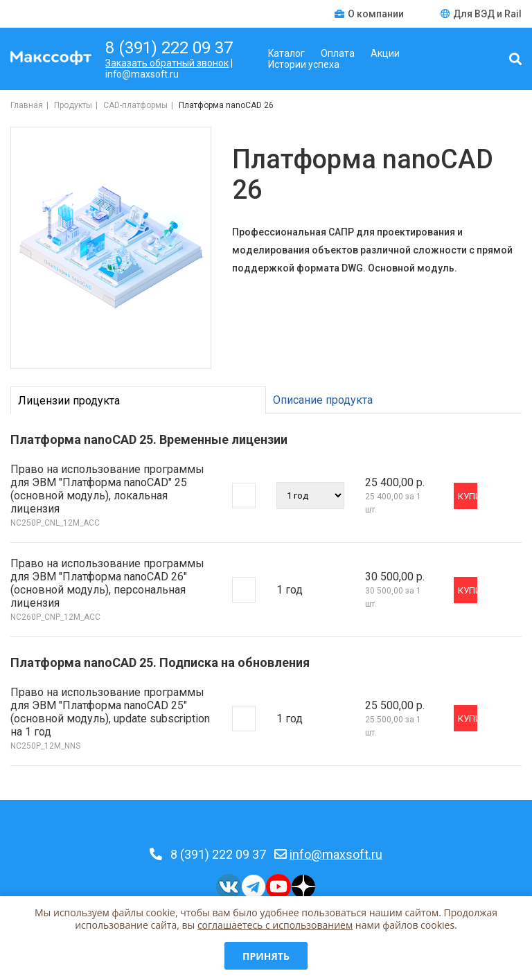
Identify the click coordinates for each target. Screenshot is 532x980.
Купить (468, 496)
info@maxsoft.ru (336, 854)
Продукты (73, 105)
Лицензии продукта (69, 401)
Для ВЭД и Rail (481, 14)
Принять (266, 956)
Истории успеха (304, 64)
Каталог (286, 53)
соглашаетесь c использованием (275, 925)
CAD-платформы (135, 105)
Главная (27, 105)
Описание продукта (323, 400)
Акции (385, 53)
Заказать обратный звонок (167, 63)
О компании (370, 14)
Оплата (338, 53)
